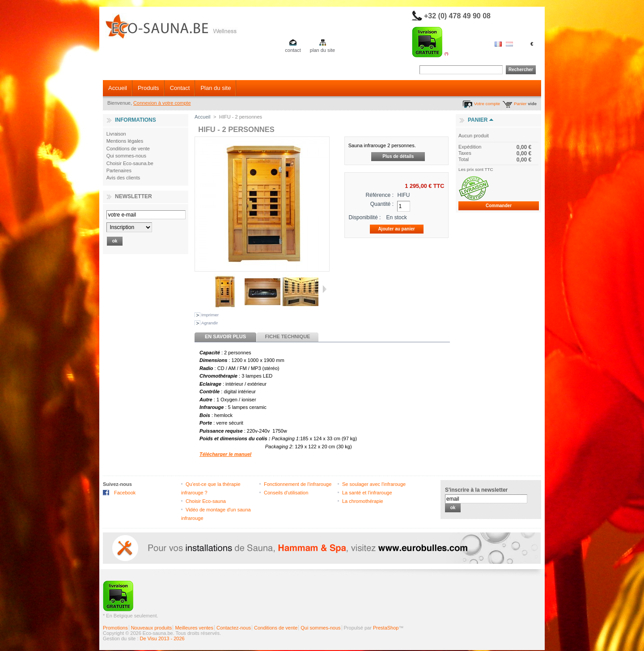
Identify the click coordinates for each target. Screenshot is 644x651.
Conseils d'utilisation (286, 493)
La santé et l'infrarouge (367, 493)
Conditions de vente (128, 149)
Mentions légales (125, 141)
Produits (148, 88)
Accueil (118, 88)
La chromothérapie (363, 501)
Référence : (380, 195)
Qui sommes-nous (126, 156)
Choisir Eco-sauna (206, 501)
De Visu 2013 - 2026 (162, 638)
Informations (136, 120)
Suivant (324, 289)
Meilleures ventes (194, 628)
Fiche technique (288, 336)
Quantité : (382, 204)
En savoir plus (225, 336)
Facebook (125, 493)
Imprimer (210, 315)
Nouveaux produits (152, 628)
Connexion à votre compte (162, 103)
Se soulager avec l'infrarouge (374, 484)
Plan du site (216, 88)
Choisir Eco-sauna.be (130, 163)
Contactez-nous (234, 628)
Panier (520, 104)
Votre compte (487, 104)
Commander (499, 206)
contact (293, 50)
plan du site (322, 50)
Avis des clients (123, 178)
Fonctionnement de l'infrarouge (298, 484)
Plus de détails (398, 156)
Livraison (116, 134)
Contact (180, 88)
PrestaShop (386, 628)
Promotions (115, 628)
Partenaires (119, 170)
